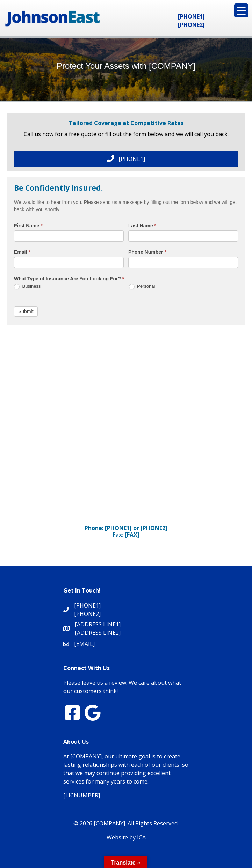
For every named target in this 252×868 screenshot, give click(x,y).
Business (27, 286)
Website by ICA (126, 837)
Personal (142, 286)
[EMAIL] (84, 644)
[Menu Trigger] (241, 10)
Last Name (142, 226)
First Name (28, 226)
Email (22, 252)
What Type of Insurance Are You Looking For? (69, 279)
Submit (26, 311)
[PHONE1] (191, 16)
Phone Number (147, 252)
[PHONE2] (191, 25)
